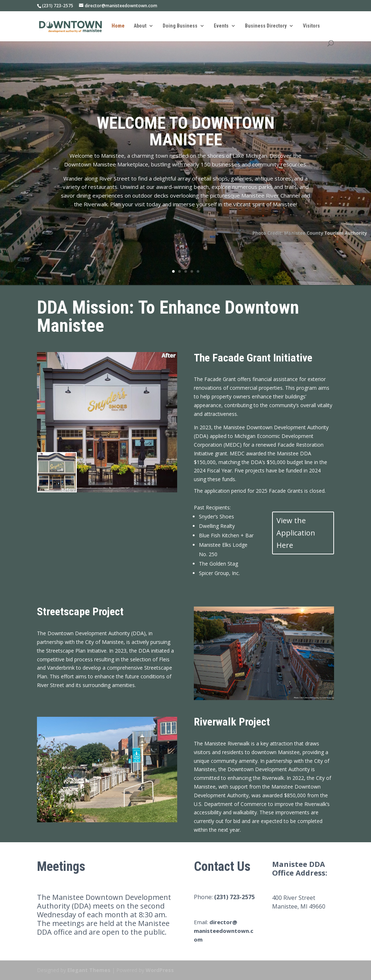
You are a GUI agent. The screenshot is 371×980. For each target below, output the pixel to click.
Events (221, 26)
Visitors (311, 26)
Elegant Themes (89, 970)
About (140, 26)
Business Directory (266, 26)
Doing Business (180, 26)
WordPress (160, 970)
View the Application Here (296, 533)
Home (118, 26)
